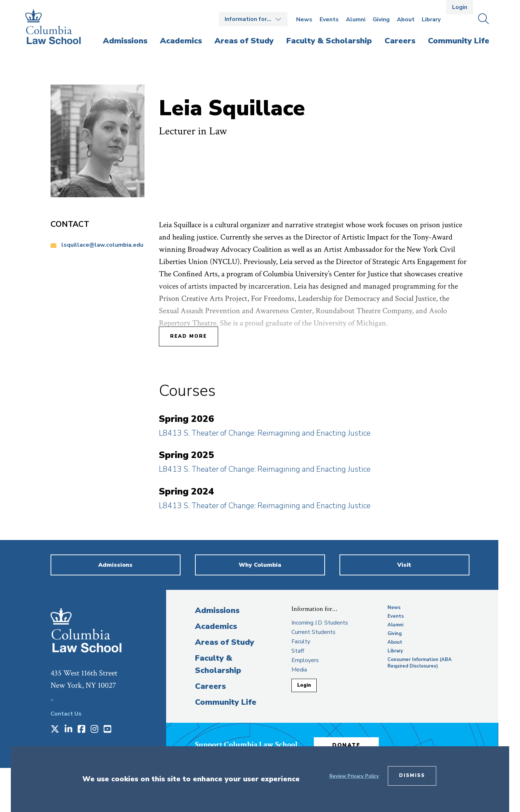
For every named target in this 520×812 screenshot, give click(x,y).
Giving (381, 20)
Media (299, 670)
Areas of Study (225, 642)
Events (329, 20)
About (406, 20)
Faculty (301, 642)
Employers (305, 660)
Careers (210, 686)
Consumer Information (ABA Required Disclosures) (420, 663)
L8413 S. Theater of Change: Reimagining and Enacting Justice (265, 433)
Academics (216, 626)
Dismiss (412, 776)
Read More (188, 336)
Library (431, 20)
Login (460, 7)
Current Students (313, 632)
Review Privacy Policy (354, 776)
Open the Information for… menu (253, 19)
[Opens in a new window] (55, 730)
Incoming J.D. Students (320, 623)
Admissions (217, 610)
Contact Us (66, 714)
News (304, 20)
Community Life (226, 702)
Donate (346, 745)
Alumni (356, 20)
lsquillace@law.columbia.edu (102, 245)
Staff (298, 651)
